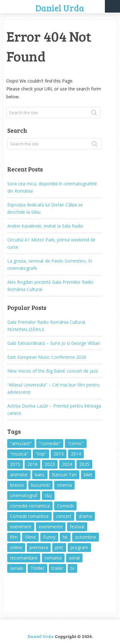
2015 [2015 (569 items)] (15, 464)
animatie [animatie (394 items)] (19, 475)
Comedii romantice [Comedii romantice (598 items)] (29, 516)
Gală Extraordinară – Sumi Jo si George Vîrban (54, 343)
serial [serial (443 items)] (74, 558)
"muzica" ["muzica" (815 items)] (19, 454)
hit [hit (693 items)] (65, 537)
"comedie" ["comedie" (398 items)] (50, 443)
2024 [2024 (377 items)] (67, 464)
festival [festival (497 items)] (77, 527)
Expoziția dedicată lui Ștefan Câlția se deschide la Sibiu (45, 208)
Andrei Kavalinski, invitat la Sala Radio (45, 226)
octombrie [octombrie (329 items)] (86, 537)
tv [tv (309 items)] (72, 568)
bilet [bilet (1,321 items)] (88, 475)
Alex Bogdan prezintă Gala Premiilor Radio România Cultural (50, 286)
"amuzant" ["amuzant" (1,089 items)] (21, 443)
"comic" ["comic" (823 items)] (76, 443)
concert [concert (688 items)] (64, 516)
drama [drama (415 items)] (85, 516)
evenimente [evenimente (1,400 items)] (51, 527)
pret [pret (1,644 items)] (59, 547)
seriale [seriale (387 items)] (17, 568)
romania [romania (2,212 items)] (53, 558)
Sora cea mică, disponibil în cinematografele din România (52, 187)
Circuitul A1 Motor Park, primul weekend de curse (51, 243)
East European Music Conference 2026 (47, 357)
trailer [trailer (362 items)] (57, 568)
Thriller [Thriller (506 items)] (37, 568)
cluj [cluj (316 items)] (48, 495)
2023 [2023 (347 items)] (50, 464)
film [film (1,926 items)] (14, 537)
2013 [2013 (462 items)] (59, 454)
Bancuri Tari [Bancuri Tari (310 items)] (64, 475)
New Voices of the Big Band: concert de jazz (53, 371)
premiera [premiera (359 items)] (39, 547)
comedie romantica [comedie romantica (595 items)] (30, 506)
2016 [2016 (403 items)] (32, 464)
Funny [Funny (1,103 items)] (49, 537)
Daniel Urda (60, 8)
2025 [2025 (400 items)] (84, 464)
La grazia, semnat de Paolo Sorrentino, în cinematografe (50, 264)
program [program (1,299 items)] (79, 547)
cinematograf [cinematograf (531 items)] (24, 495)
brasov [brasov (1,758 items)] (17, 485)
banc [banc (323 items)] (40, 475)
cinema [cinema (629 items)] (64, 485)
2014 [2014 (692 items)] (76, 454)
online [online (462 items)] (16, 547)
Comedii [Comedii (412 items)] (65, 506)
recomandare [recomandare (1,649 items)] (24, 558)
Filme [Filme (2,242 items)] (30, 537)
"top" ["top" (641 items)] (41, 454)
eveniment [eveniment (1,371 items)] (21, 527)
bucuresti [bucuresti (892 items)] (40, 485)
